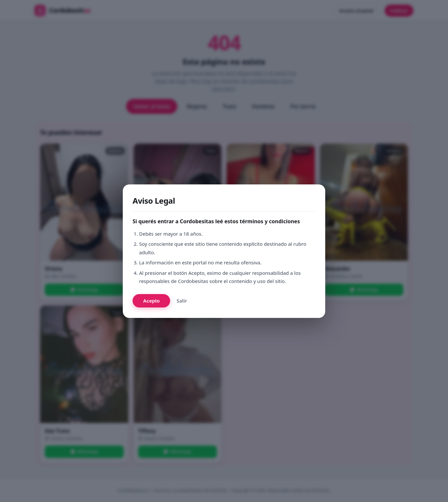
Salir (182, 301)
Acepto (151, 301)
